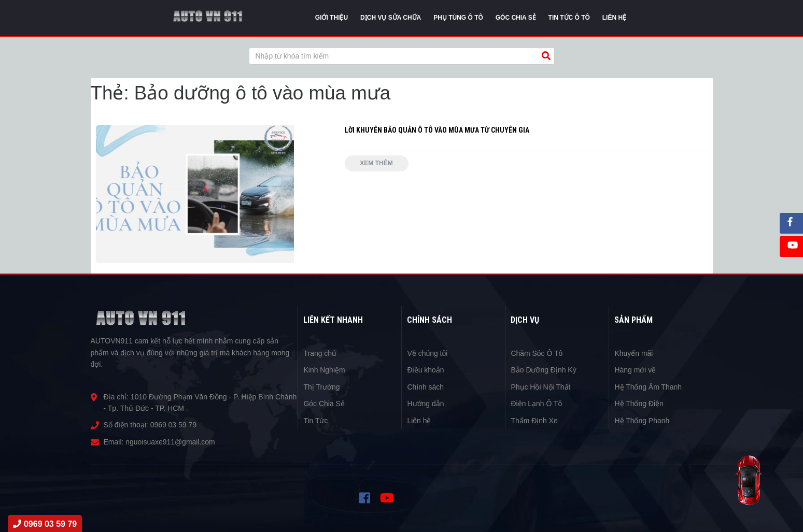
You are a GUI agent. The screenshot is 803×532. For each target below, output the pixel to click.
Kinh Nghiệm (324, 370)
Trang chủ (320, 353)
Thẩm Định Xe (534, 421)
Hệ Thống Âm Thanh (648, 387)
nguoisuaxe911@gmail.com (170, 442)
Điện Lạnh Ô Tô (536, 404)
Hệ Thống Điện (639, 404)
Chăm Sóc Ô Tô (537, 353)
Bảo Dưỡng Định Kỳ (544, 370)
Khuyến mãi (633, 353)
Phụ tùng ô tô (458, 18)
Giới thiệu (332, 18)
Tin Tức (315, 421)
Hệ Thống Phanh (642, 421)
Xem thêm (377, 163)
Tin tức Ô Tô (569, 18)
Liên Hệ (614, 18)
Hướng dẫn (425, 404)
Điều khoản (425, 370)
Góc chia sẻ (516, 18)
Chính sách (425, 387)
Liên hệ (419, 421)
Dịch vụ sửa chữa (391, 18)
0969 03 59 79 (174, 425)
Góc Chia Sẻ (324, 404)
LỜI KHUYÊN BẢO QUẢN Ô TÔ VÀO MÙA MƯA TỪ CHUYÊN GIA (437, 130)
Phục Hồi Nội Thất (540, 387)
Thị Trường (321, 387)
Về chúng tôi (427, 353)
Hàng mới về (635, 370)
